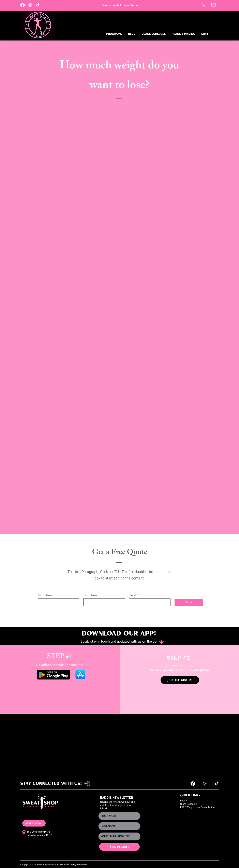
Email (133, 595)
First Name (45, 595)
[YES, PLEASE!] (119, 847)
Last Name (91, 595)
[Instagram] (30, 5)
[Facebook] (23, 5)
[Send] (189, 602)
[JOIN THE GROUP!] (180, 680)
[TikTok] (38, 5)
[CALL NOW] (34, 823)
